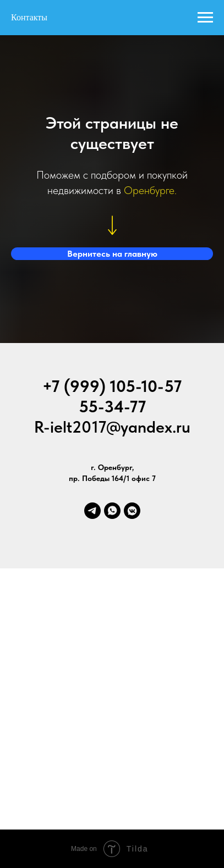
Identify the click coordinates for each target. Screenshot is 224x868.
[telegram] (92, 511)
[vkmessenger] (132, 511)
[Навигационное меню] (205, 18)
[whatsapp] (112, 511)
